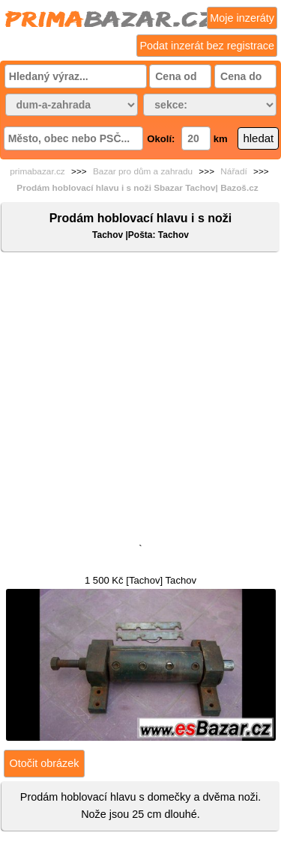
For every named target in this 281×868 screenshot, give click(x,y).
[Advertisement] (140, 401)
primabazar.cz (37, 171)
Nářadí (233, 171)
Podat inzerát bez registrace (207, 46)
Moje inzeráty (242, 18)
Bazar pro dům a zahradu (143, 171)
